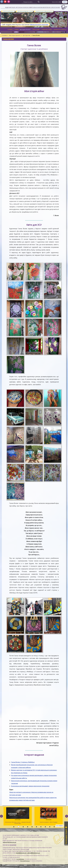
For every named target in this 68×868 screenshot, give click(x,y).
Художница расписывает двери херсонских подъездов (30, 786)
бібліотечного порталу (39, 25)
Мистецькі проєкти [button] (26, 29)
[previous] (1, 816)
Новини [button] (17, 29)
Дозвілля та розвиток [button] (60, 29)
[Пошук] (39, 2)
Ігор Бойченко (20, 859)
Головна (4, 35)
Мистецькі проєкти (15, 35)
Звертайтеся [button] (56, 2)
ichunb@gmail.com (21, 853)
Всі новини (60, 826)
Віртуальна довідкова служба (24, 11)
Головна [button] (10, 29)
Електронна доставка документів (43, 11)
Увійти (65, 2)
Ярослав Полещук (25, 861)
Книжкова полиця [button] (47, 29)
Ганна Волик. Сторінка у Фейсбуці (23, 762)
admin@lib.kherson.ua (34, 853)
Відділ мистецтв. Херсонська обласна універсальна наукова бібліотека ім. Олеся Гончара (33, 7)
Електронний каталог (8, 11)
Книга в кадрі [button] (36, 29)
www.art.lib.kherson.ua (9, 842)
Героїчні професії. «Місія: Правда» (49, 815)
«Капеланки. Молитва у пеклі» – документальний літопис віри (18, 816)
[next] (67, 816)
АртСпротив (26, 35)
